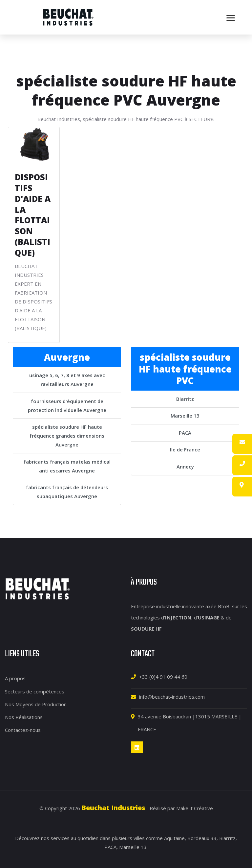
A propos (15, 678)
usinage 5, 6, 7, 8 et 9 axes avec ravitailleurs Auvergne (67, 379)
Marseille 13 (185, 416)
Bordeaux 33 (202, 838)
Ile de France (185, 449)
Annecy (185, 466)
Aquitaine (174, 838)
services (60, 838)
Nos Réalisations (24, 717)
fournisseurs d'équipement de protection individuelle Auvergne (67, 405)
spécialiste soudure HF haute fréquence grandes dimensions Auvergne (67, 435)
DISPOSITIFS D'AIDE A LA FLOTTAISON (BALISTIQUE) (33, 215)
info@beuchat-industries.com (172, 696)
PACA (185, 432)
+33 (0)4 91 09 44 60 (163, 677)
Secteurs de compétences (35, 691)
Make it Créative (195, 808)
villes (139, 838)
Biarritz (185, 398)
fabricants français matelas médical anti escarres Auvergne (67, 466)
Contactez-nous (23, 730)
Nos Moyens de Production (36, 704)
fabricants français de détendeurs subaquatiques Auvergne (67, 491)
